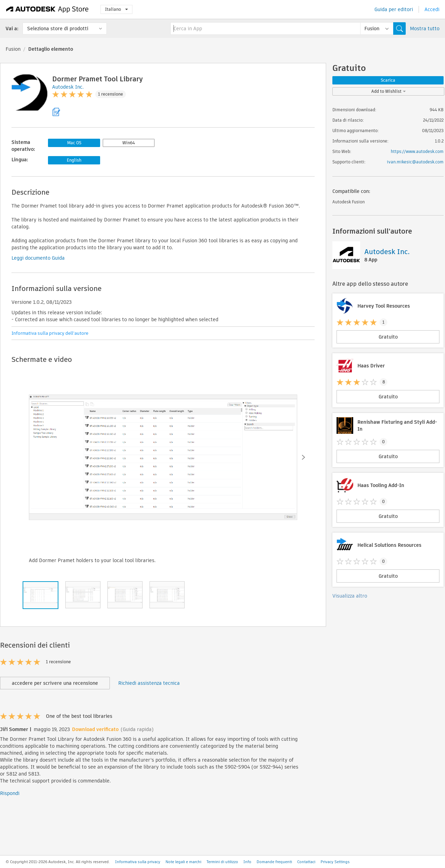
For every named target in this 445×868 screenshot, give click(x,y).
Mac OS (74, 143)
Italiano (116, 9)
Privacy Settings (335, 862)
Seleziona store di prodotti (58, 29)
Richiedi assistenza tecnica (149, 683)
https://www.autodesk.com (417, 151)
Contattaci (306, 862)
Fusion (13, 49)
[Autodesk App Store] (47, 9)
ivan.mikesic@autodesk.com (415, 162)
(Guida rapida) (137, 729)
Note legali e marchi (183, 862)
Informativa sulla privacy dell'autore (50, 333)
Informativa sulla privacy (138, 862)
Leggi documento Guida (38, 258)
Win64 (129, 143)
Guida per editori (394, 9)
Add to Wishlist (389, 91)
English (74, 160)
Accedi (432, 9)
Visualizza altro (350, 596)
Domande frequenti (274, 862)
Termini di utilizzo (222, 862)
